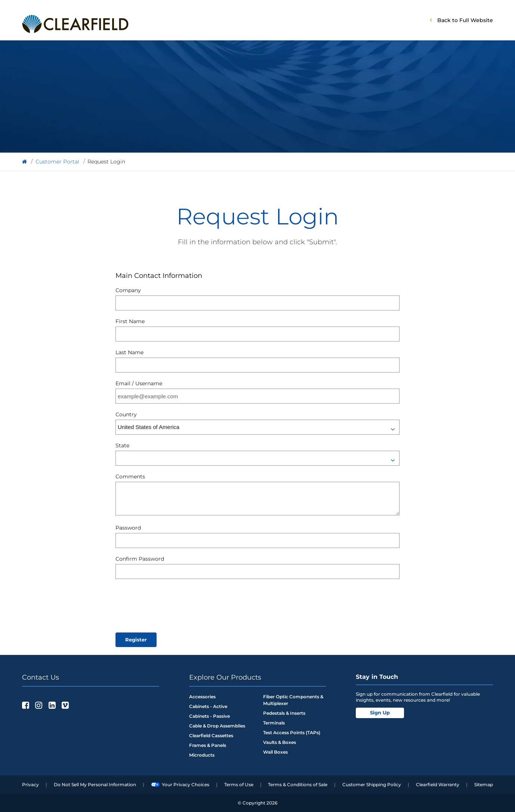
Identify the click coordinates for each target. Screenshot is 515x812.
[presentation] (172, 605)
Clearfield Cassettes (211, 736)
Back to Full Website (465, 20)
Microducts (202, 755)
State (122, 445)
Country (126, 414)
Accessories (202, 697)
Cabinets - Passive (209, 716)
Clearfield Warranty (438, 785)
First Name (130, 321)
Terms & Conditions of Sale (298, 785)
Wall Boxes (275, 752)
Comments (130, 477)
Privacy (30, 785)
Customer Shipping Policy (372, 785)
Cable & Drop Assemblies (217, 726)
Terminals (274, 723)
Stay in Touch (377, 677)
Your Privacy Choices (180, 785)
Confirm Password (140, 559)
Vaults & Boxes (280, 742)
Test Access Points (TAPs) (292, 733)
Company (128, 290)
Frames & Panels (208, 745)
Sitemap (484, 785)
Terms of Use (239, 785)
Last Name (129, 352)
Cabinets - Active (208, 706)
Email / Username (139, 383)
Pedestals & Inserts (284, 713)
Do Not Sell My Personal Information (95, 785)
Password (128, 528)
